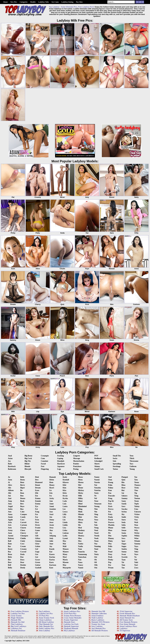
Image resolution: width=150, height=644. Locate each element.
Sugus (124, 546)
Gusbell (38, 568)
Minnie (81, 514)
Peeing (76, 469)
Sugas (124, 544)
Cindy (23, 541)
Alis (9, 488)
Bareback (12, 466)
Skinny (97, 466)
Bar (9, 546)
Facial (43, 464)
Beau (10, 554)
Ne (95, 496)
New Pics (14, 2)
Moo (80, 538)
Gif (36, 533)
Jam (51, 501)
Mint (80, 517)
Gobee (38, 546)
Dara (22, 560)
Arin (10, 522)
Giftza (37, 538)
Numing (97, 546)
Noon (96, 541)
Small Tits (117, 456)
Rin (123, 482)
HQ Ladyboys (69, 631)
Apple (10, 520)
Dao (22, 557)
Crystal (23, 552)
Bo (21, 490)
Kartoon (53, 565)
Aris (10, 525)
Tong (136, 496)
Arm (10, 528)
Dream (38, 488)
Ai (9, 482)
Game (37, 530)
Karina (52, 557)
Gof (37, 549)
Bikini (27, 464)
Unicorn (138, 512)
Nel (96, 498)
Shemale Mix (16, 620)
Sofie (123, 528)
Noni (96, 530)
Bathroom (12, 469)
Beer (10, 562)
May (64, 565)
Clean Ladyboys (45, 620)
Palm (110, 485)
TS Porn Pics (44, 616)
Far (37, 514)
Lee (64, 509)
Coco (22, 544)
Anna (10, 514)
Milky (80, 498)
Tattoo (115, 469)
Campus (24, 514)
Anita (10, 509)
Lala (64, 504)
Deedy (23, 568)
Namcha (81, 552)
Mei (80, 485)
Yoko (136, 552)
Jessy (51, 528)
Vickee (137, 514)
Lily (64, 517)
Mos (80, 541)
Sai (123, 493)
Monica (81, 536)
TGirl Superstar (126, 611)
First (37, 522)
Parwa (111, 509)
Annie (10, 517)
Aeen (10, 480)
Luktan (66, 533)
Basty (10, 549)
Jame (52, 504)
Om (96, 568)
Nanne (81, 568)
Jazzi (51, 514)
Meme (81, 488)
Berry (23, 485)
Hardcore (61, 464)
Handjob (61, 461)
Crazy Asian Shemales (73, 618)
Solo (115, 461)
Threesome (134, 461)
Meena (81, 482)
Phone (111, 528)
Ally (10, 493)
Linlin (65, 525)
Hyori (52, 488)
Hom (51, 482)
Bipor (23, 488)
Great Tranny (16, 616)
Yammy (137, 544)
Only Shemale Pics (46, 626)
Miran (81, 520)
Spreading (117, 464)
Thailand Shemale (71, 628)
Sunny (124, 552)
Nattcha (97, 490)
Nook (96, 538)
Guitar (38, 565)
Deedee (23, 565)
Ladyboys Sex (16, 628)
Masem (66, 562)
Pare (110, 504)
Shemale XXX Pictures (101, 622)
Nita (96, 517)
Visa (136, 520)
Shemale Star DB (98, 611)
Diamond (39, 482)
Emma (38, 498)
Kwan (65, 496)
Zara (136, 568)
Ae (9, 477)
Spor (123, 541)
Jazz (51, 512)
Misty (80, 522)
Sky (123, 514)
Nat (96, 485)
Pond (110, 552)
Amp (10, 501)
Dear (22, 562)
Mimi (80, 501)
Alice (10, 485)
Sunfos (124, 549)
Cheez (23, 530)
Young (132, 469)
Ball (10, 541)
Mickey (81, 490)
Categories (24, 2)
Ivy (51, 496)
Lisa (64, 528)
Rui (123, 490)
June (51, 544)
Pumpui (125, 477)
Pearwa (111, 522)
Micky (81, 493)
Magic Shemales (17, 618)
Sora (123, 538)
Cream (23, 546)
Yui (136, 560)
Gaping (60, 458)
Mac (64, 541)
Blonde (27, 466)
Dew (37, 480)
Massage (77, 458)
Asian (10, 458)
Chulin (23, 538)
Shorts (97, 464)
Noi (96, 522)
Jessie (52, 525)
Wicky (137, 533)
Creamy (23, 549)
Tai (123, 562)
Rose (123, 488)
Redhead (98, 458)
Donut (37, 485)
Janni (52, 506)
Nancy (81, 565)
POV (96, 456)
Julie (51, 541)
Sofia (123, 525)
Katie (65, 477)
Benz (22, 482)
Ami (10, 498)
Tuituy (137, 506)
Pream (111, 568)
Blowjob (28, 469)
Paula (110, 517)
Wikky (137, 536)
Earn (37, 490)
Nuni (96, 549)
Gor (37, 554)
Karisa (52, 560)
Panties (76, 464)
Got (37, 557)
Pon (110, 549)
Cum (43, 458)
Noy (96, 544)
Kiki (64, 485)
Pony (110, 554)
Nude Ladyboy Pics (46, 628)
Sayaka (124, 509)
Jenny (52, 520)
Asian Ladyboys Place (128, 626)
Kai (51, 552)
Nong (96, 528)
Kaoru (52, 554)
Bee (9, 560)
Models (33, 2)
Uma (136, 509)
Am (9, 496)
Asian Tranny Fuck (46, 618)
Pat (110, 512)
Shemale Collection (99, 614)
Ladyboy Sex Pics (18, 614)
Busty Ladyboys (98, 620)
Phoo (110, 530)
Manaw (66, 549)
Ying (136, 549)
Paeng (111, 482)
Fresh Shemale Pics (127, 614)
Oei (96, 557)
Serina (124, 512)
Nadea (81, 544)
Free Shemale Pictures (128, 622)
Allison (11, 490)
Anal (10, 456)
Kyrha (65, 498)
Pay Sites (79, 2)
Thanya (137, 485)
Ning (96, 514)
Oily (96, 565)
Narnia (97, 482)
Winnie (137, 541)
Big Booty (28, 456)
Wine (136, 538)
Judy (51, 538)
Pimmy (111, 538)
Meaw (81, 477)
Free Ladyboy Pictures (20, 611)
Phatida (111, 525)
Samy (124, 501)
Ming (80, 509)
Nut (96, 552)
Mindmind (82, 506)
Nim (96, 509)
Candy (23, 517)
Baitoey (11, 538)
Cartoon (24, 525)
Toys (131, 464)
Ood (110, 477)
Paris (110, 506)
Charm (23, 528)
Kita (64, 490)
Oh (96, 560)
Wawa (137, 528)
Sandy (124, 504)
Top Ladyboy (17, 641)
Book (22, 501)
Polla (110, 546)
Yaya (136, 546)
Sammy (124, 498)
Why (136, 530)
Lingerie (77, 456)
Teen (131, 456)
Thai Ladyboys (17, 624)
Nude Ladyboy (97, 618)
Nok (96, 525)
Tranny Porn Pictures (72, 616)
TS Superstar (125, 631)
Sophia (124, 536)
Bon (22, 496)
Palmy (111, 488)
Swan (124, 554)
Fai (36, 509)
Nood (96, 533)
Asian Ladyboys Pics (72, 611)
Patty (110, 514)
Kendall (66, 480)
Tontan (137, 498)
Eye (37, 506)
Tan (123, 568)
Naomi (97, 480)
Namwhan (82, 557)
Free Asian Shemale (127, 624)
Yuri (136, 565)
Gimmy (38, 541)
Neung (97, 506)
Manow (66, 552)
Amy (10, 504)
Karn (52, 562)
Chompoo (24, 536)
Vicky (137, 517)
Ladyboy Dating (67, 2)
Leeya (65, 512)
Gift (37, 536)
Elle (37, 493)
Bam (10, 544)
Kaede (52, 549)
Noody (97, 536)
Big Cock (28, 458)
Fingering (45, 469)
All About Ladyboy (46, 622)
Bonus (23, 498)
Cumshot (44, 461)
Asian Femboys (97, 616)
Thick (132, 458)
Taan (123, 560)
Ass (9, 461)
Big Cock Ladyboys (19, 626)
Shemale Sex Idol (18, 622)
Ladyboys (123, 628)
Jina (51, 530)
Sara (123, 506)
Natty (96, 493)
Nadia (80, 546)
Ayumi (11, 536)
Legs (59, 469)
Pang (110, 498)
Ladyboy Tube (44, 2)
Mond (80, 533)
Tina (136, 490)
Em (36, 496)
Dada (22, 554)
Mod (80, 528)
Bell (9, 565)
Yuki (136, 562)
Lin (64, 520)
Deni (37, 477)
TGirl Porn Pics (70, 614)
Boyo (22, 506)
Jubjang (53, 536)
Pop (110, 562)
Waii (136, 522)
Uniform (133, 466)
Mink (80, 512)
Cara (22, 520)
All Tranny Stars (126, 620)
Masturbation (79, 461)
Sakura (124, 496)
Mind (80, 504)
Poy (110, 565)
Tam (123, 565)
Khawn (66, 482)
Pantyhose (77, 466)
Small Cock (99, 469)
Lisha (65, 530)
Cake (22, 512)
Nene (96, 501)
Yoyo (136, 554)
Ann (10, 512)
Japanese (61, 466)
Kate (51, 568)
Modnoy (81, 530)
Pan (110, 493)
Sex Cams (55, 2)
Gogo (37, 552)
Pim (110, 536)
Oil (96, 562)
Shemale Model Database (130, 616)
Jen (51, 517)
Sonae (124, 530)
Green (37, 562)
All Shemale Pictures (100, 631)
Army (10, 530)
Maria (65, 560)
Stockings (117, 466)
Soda (123, 522)
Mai (64, 544)
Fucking (60, 456)
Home (6, 2)
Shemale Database (18, 631)
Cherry (23, 533)
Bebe (10, 557)
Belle (22, 477)
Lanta (65, 506)
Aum (10, 533)
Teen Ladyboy (44, 631)
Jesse (51, 522)
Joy (51, 533)
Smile (124, 517)
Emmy (38, 504)
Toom (137, 501)
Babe (10, 464)
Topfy (137, 504)
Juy (51, 546)
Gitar (37, 544)
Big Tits (28, 461)
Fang (37, 512)
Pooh (110, 557)
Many (65, 554)
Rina (123, 485)
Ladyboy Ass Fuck (71, 624)
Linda (65, 522)
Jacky (52, 498)
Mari (65, 557)
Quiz (123, 480)
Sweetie (124, 557)
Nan (80, 560)
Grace (37, 560)
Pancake (112, 496)
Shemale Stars (69, 622)
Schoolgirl (98, 461)
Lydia (65, 536)
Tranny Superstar (71, 620)
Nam (80, 549)
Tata (136, 480)
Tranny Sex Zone (98, 624)
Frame (38, 528)
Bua (22, 509)
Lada (65, 501)
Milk (80, 496)
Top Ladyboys (44, 611)
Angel (10, 506)
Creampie (45, 456)
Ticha (137, 488)
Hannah (53, 477)
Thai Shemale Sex (46, 624)
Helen (52, 480)
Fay (37, 517)
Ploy (110, 544)
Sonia (124, 533)
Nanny (97, 477)
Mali (65, 546)
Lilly (65, 514)
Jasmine (53, 509)
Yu (135, 557)
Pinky (111, 541)
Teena (137, 482)
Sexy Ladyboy (97, 626)
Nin (96, 512)
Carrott (23, 522)
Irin (51, 493)
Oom (110, 480)
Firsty (37, 525)
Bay (9, 552)
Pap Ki (111, 501)
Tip (136, 493)
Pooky (111, 560)
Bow (22, 504)
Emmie (38, 501)
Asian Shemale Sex (127, 618)
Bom (22, 493)
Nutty (97, 554)
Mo (79, 525)
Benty (23, 480)
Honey (52, 485)
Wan (136, 525)
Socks (115, 458)
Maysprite (67, 568)
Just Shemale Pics (99, 628)
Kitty (65, 493)
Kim (64, 488)
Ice (51, 490)
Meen (80, 480)
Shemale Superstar (71, 626)
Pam (110, 490)
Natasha (98, 488)
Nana (80, 562)
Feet (43, 466)
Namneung (82, 554)
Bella (10, 568)
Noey (96, 520)
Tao (136, 477)
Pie (109, 533)
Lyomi (65, 538)
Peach (111, 520)
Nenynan (98, 504)
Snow (124, 520)
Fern (37, 520)
